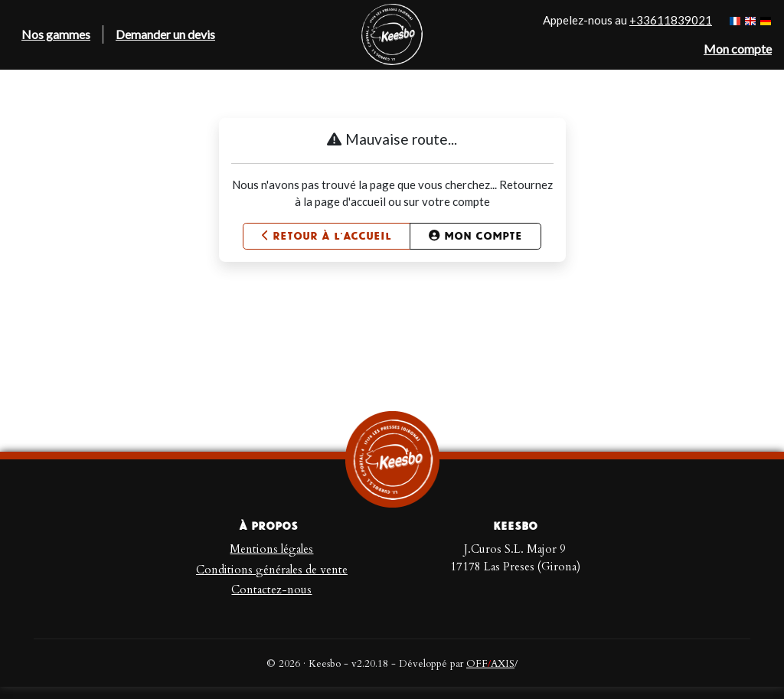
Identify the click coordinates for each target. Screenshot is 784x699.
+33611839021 (671, 20)
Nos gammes (56, 34)
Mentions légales (271, 549)
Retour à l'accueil (327, 236)
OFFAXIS (490, 664)
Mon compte (475, 236)
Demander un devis (165, 34)
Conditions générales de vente (272, 570)
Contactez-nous (271, 590)
